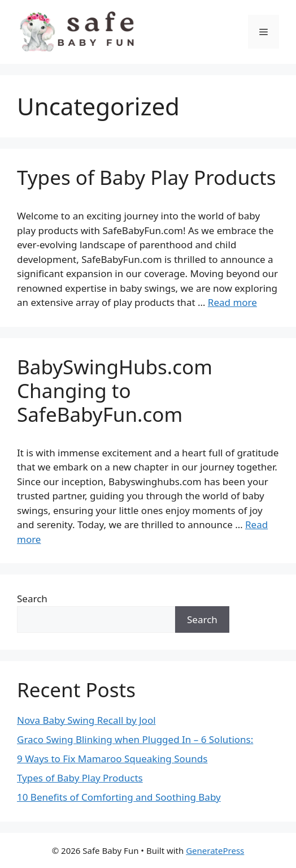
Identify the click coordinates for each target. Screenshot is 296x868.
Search (32, 599)
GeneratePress (215, 850)
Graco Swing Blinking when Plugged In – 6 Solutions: (135, 739)
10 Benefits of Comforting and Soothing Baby (119, 797)
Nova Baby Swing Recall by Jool (86, 720)
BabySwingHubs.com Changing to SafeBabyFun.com (115, 390)
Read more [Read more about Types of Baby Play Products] (232, 302)
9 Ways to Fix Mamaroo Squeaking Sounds (112, 759)
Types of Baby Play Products (146, 177)
